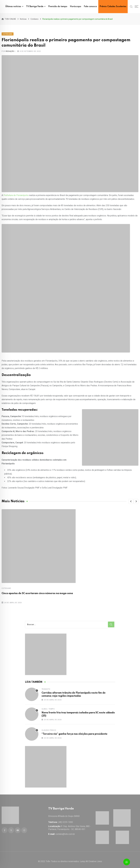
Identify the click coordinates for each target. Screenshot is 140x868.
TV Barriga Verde (35, 7)
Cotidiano (6, 587)
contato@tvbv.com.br (65, 831)
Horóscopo (76, 7)
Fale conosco (90, 7)
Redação (10, 50)
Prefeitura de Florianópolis (16, 194)
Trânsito (46, 687)
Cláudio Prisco (49, 728)
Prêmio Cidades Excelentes (113, 7)
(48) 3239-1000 (66, 819)
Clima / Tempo (48, 707)
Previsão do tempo (58, 7)
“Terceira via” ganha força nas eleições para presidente (74, 732)
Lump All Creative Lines (91, 858)
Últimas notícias (13, 7)
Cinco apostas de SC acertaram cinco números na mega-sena (37, 592)
